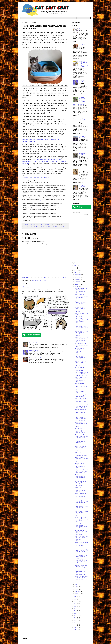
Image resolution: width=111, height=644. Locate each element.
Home (45, 278)
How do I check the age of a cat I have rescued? (81, 567)
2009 (75, 627)
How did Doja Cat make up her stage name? (81, 345)
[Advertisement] (80, 239)
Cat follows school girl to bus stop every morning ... (81, 555)
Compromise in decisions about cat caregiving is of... (81, 327)
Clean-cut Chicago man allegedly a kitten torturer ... (81, 448)
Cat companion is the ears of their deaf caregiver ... (81, 412)
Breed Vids (73, 18)
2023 (75, 273)
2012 (75, 620)
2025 (75, 268)
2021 (75, 599)
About (42, 18)
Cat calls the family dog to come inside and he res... (80, 309)
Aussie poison (80, 18)
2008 (75, 630)
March (77, 589)
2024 (75, 270)
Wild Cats (60, 18)
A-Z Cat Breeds (25, 18)
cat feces (37, 226)
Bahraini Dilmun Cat (83, 154)
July (77, 287)
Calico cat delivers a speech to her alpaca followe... (81, 578)
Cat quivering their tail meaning (81, 396)
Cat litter (44, 226)
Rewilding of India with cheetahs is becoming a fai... (81, 454)
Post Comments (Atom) (39, 280)
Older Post (65, 278)
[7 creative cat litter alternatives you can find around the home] (40, 201)
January (78, 594)
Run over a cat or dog (83, 137)
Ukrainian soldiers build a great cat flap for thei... (81, 436)
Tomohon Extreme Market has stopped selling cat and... (80, 357)
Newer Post (26, 278)
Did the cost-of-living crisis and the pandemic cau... (81, 321)
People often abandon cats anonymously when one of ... (81, 526)
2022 (75, 597)
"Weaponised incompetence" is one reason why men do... (81, 424)
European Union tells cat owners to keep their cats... (81, 466)
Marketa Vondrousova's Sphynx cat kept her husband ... (80, 418)
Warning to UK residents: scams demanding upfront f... (81, 386)
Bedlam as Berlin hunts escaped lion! (80, 391)
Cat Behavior (66, 18)
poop (24, 228)
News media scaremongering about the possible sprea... (81, 431)
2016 (75, 611)
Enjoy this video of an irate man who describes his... (81, 471)
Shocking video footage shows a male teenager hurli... (80, 477)
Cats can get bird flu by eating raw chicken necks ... (81, 501)
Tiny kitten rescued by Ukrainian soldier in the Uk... (81, 513)
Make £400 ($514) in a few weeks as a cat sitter (81, 315)
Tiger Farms (83, 170)
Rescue (37, 18)
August (77, 284)
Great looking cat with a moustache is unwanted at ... (81, 496)
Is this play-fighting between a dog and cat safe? (81, 561)
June (77, 582)
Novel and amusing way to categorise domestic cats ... (81, 550)
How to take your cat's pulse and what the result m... (80, 401)
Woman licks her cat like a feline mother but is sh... (81, 340)
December (78, 275)
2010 (75, 625)
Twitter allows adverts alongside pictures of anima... (81, 507)
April (77, 587)
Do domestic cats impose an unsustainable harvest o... (80, 483)
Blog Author (48, 18)
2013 (75, 618)
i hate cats (26, 287)
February (78, 592)
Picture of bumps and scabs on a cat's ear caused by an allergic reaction (80, 101)
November (78, 277)
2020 (75, 602)
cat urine (61, 226)
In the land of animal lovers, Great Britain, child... (80, 351)
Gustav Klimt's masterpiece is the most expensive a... (80, 572)
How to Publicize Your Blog (82, 120)
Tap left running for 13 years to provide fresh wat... (80, 363)
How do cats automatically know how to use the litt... (80, 490)
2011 (75, 623)
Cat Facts (32, 18)
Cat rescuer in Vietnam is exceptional (80, 369)
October (78, 280)
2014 (75, 616)
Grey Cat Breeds (34, 351)
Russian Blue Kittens (36, 358)
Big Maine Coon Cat (35, 343)
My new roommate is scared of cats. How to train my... (81, 303)
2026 (75, 266)
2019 (75, 604)
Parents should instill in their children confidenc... (81, 532)
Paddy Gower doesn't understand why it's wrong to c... (81, 545)
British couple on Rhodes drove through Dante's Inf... (81, 291)
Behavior (30, 226)
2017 (75, 609)
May (76, 585)
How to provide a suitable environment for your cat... (80, 380)
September (78, 282)
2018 (75, 606)
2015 (75, 613)
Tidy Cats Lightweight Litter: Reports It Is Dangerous (84, 64)
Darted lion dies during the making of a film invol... (81, 520)
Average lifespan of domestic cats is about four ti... (81, 406)
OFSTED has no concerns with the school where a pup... (81, 459)
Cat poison (83, 44)
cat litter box (53, 226)
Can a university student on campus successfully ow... (81, 297)
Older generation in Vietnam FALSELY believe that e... (81, 374)
